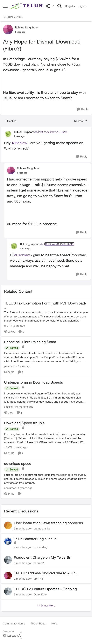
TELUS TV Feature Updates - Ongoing (45, 589)
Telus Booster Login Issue (35, 539)
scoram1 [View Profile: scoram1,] (39, 563)
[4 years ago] (25, 488)
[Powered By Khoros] (46, 635)
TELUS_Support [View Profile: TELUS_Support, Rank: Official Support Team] (24, 132)
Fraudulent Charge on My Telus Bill (43, 557)
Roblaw (21, 143)
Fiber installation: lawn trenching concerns (48, 523)
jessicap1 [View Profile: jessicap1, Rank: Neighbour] (10, 366)
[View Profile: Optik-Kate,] (8, 591)
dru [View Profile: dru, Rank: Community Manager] (6, 325)
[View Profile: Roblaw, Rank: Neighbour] (8, 29)
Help (54, 623)
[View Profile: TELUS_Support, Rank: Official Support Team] (8, 134)
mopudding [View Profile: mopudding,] (41, 547)
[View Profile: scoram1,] (8, 560)
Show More (46, 606)
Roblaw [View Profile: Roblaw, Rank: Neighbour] (19, 27)
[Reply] (83, 109)
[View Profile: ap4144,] (8, 576)
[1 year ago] (24, 366)
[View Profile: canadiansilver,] (8, 525)
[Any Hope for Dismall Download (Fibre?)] (19, 136)
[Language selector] (50, 6)
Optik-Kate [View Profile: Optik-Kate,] (40, 594)
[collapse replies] (46, 129)
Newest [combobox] (81, 121)
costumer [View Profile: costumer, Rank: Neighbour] (10, 488)
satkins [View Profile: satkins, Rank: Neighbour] (8, 407)
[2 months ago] (22, 528)
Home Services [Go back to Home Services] (13, 17)
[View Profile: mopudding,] (8, 541)
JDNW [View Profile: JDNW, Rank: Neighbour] (8, 447)
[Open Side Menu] (5, 6)
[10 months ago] (23, 407)
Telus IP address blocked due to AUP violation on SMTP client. (44, 573)
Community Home (14, 623)
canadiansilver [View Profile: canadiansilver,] (43, 528)
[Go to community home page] (27, 6)
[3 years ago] (17, 325)
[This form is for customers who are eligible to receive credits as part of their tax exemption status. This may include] (46, 316)
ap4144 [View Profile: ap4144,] (38, 579)
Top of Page (38, 623)
